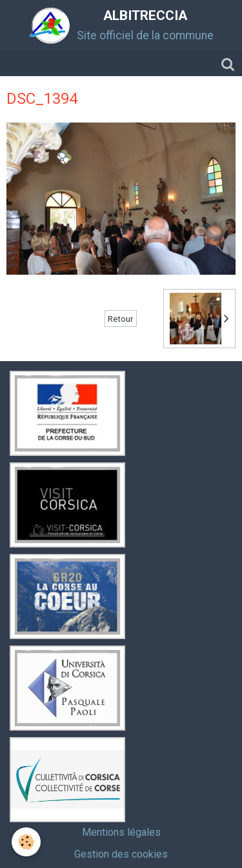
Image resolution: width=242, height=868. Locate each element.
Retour (121, 319)
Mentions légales (121, 832)
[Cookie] (26, 842)
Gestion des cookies (121, 854)
